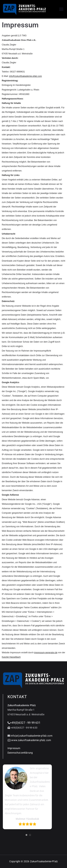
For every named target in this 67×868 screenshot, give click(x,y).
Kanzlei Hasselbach (11, 657)
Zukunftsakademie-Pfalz (44, 861)
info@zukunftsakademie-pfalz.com (26, 76)
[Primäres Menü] (61, 9)
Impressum (14, 748)
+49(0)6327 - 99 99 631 (25, 723)
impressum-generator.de (46, 653)
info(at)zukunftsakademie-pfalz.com (31, 736)
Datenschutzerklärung (20, 753)
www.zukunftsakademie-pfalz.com (31, 740)
